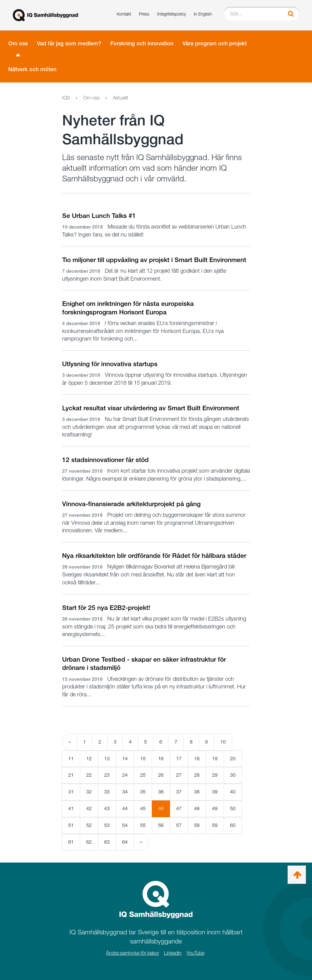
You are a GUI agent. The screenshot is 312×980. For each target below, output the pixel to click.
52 (89, 825)
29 (215, 775)
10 (223, 742)
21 (71, 775)
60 (233, 825)
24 (125, 775)
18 (197, 759)
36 (161, 792)
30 (233, 775)
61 (71, 842)
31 (71, 792)
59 (215, 825)
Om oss (18, 43)
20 (233, 759)
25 (143, 775)
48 (197, 808)
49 (215, 808)
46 (164, 811)
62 (89, 842)
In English (203, 14)
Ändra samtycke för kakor (133, 953)
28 (197, 775)
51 (71, 825)
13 (107, 759)
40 (233, 792)
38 (197, 792)
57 (179, 825)
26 (161, 775)
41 (71, 808)
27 (179, 775)
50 (233, 808)
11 (71, 759)
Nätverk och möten (32, 69)
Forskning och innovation (142, 43)
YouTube (195, 953)
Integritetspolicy (172, 14)
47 (179, 808)
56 (161, 825)
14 (125, 759)
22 (89, 775)
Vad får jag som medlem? (69, 43)
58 (197, 825)
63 (107, 842)
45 (143, 808)
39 (215, 792)
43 (107, 808)
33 (107, 792)
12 (89, 759)
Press (144, 14)
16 (161, 759)
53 (107, 825)
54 (125, 825)
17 (179, 759)
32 (89, 792)
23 (107, 775)
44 (125, 808)
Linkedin (173, 953)
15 (143, 759)
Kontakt (124, 14)
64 (125, 842)
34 (125, 792)
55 (143, 825)
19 (215, 759)
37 (179, 792)
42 (89, 808)
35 (143, 792)
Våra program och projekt (215, 43)
